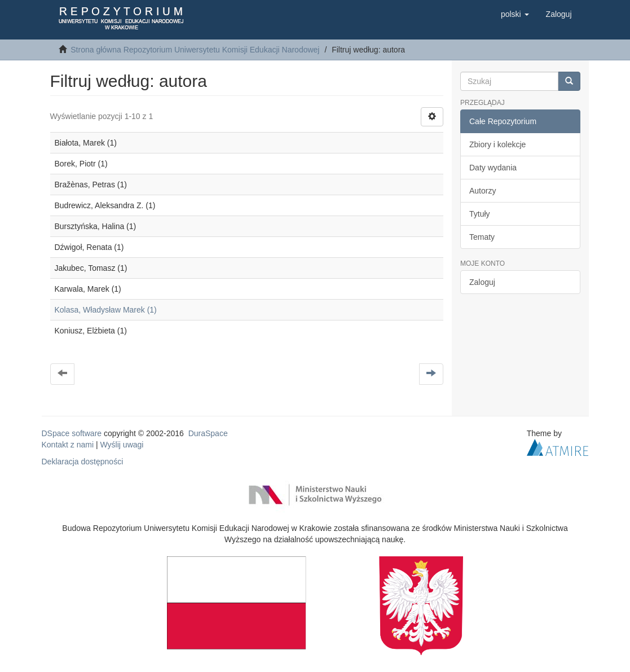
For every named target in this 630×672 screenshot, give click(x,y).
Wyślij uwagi (122, 445)
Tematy (482, 237)
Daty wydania (493, 168)
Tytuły (480, 214)
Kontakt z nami (68, 445)
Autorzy (483, 191)
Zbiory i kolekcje (497, 144)
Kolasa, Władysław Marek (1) (106, 310)
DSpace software (72, 433)
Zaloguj (482, 282)
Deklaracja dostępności (83, 462)
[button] (515, 14)
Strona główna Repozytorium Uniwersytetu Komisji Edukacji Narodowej (195, 50)
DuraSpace (208, 433)
